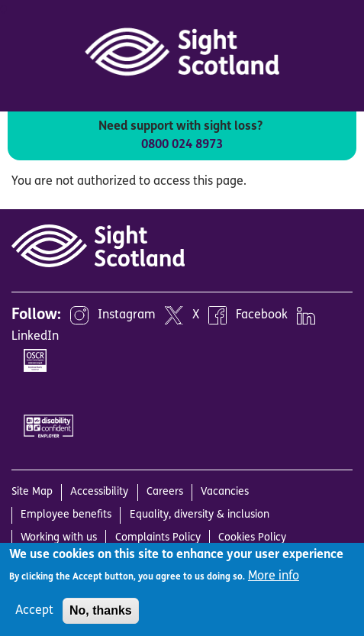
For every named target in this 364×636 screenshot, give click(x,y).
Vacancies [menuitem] (225, 492)
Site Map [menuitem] (32, 492)
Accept (34, 611)
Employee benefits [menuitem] (66, 515)
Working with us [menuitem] (59, 538)
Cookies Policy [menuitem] (252, 538)
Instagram (127, 315)
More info (274, 576)
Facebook (262, 315)
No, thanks (101, 610)
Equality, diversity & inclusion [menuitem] (200, 515)
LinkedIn (35, 337)
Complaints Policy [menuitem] (158, 538)
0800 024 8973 (182, 145)
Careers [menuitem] (165, 492)
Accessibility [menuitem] (99, 492)
